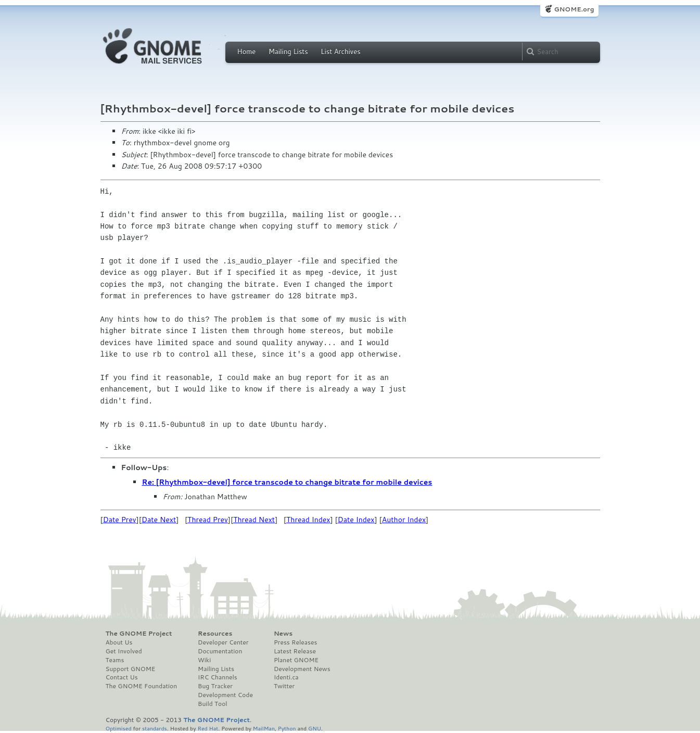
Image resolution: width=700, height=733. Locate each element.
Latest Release (295, 651)
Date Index (356, 520)
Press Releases (295, 642)
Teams (115, 660)
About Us (119, 642)
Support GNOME (131, 669)
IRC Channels (218, 677)
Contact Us (122, 677)
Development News (302, 669)
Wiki (204, 660)
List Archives (340, 52)
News (283, 634)
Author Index (404, 520)
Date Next (159, 520)
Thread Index (308, 520)
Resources (215, 634)
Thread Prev (208, 520)
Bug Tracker (215, 686)
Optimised (119, 728)
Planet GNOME (296, 660)
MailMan (264, 728)
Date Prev (120, 520)
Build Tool (212, 704)
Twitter (284, 686)
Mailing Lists (288, 52)
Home (247, 52)
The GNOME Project (139, 634)
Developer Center (223, 642)
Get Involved (124, 651)
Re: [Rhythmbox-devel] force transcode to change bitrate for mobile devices (287, 482)
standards (155, 728)
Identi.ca (286, 677)
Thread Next (254, 520)
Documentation (220, 651)
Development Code (225, 695)
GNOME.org (574, 9)
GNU (315, 728)
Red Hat (208, 728)
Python (287, 728)
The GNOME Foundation (142, 686)
